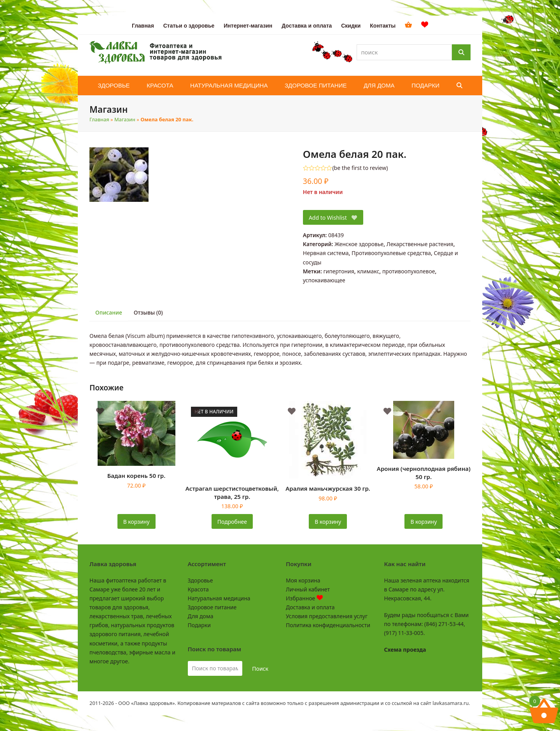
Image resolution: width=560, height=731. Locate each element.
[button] (459, 86)
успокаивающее (324, 280)
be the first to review (360, 168)
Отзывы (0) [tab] (148, 312)
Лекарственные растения (420, 244)
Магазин (125, 119)
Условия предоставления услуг (327, 616)
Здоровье (200, 580)
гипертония (339, 271)
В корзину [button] (136, 522)
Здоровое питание (212, 607)
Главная (99, 119)
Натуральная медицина (219, 598)
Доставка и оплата (310, 607)
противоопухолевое (409, 271)
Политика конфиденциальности (328, 625)
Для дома (201, 616)
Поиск (260, 669)
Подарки (199, 625)
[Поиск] (461, 52)
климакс (368, 271)
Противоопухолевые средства (391, 253)
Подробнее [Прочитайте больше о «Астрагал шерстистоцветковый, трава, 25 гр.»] (232, 522)
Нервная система (326, 253)
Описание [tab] (109, 312)
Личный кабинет (308, 589)
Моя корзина (303, 580)
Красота (198, 589)
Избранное (304, 598)
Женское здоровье (359, 244)
